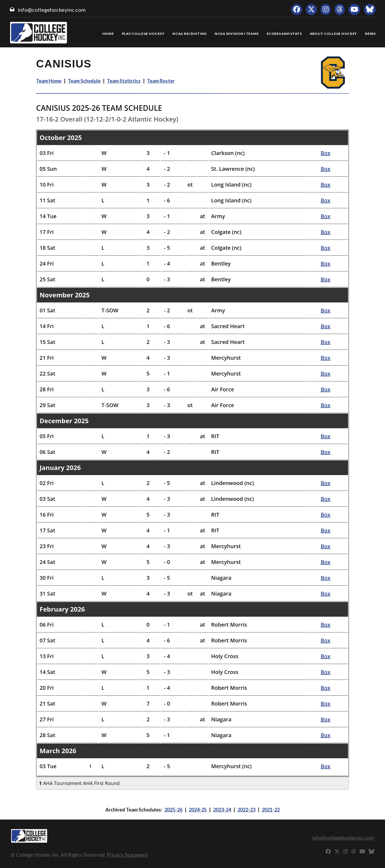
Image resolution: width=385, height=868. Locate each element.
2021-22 (271, 810)
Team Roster (161, 81)
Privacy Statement (127, 855)
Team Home (49, 81)
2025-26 (173, 810)
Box (325, 153)
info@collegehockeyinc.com (52, 10)
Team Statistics (124, 81)
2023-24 (222, 810)
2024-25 (198, 810)
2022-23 (246, 810)
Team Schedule (84, 81)
